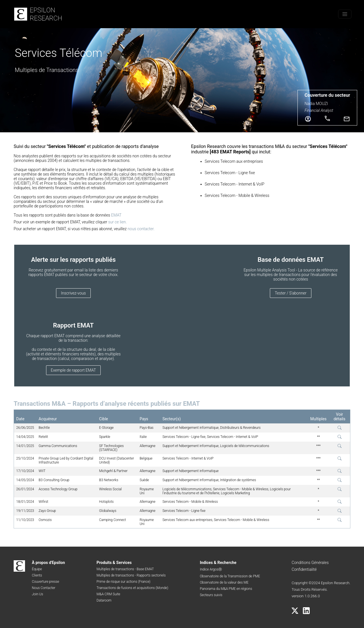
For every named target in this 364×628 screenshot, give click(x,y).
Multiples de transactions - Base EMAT (125, 569)
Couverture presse (45, 582)
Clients (37, 575)
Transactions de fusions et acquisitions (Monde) (132, 588)
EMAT (116, 215)
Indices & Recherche (218, 563)
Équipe (37, 569)
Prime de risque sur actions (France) (123, 582)
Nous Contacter (44, 588)
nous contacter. (141, 229)
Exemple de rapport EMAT (74, 370)
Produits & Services (114, 563)
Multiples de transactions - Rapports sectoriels (131, 575)
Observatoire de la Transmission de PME (230, 576)
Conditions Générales (310, 563)
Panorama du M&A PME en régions (226, 589)
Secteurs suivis (211, 595)
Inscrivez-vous (73, 293)
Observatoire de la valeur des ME (224, 582)
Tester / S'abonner (291, 293)
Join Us (38, 594)
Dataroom (104, 600)
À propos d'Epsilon (48, 563)
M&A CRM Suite (108, 594)
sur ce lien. (117, 222)
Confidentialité (304, 569)
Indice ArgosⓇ (211, 569)
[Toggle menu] (345, 14)
